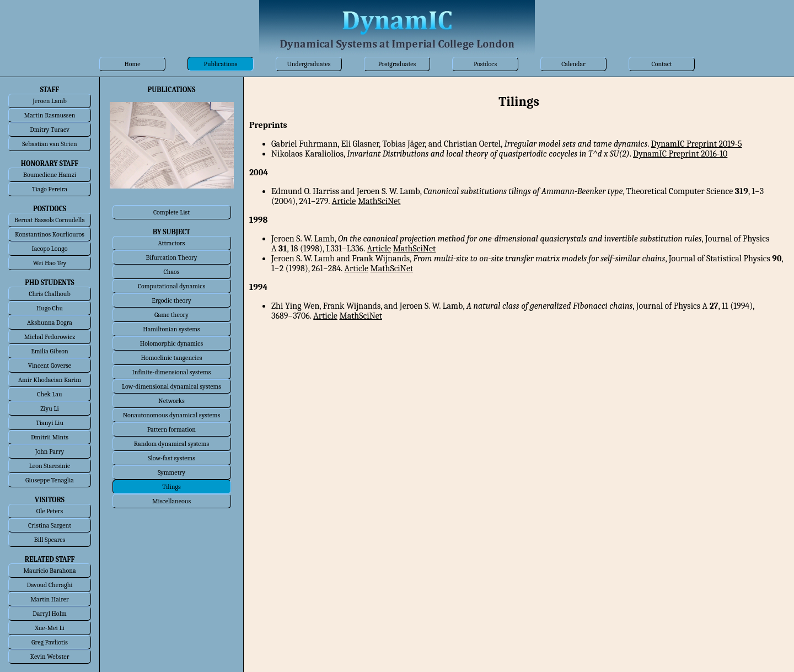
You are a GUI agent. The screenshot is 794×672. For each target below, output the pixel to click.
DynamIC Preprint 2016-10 (680, 154)
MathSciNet (379, 201)
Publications (221, 64)
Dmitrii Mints (50, 437)
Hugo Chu (50, 308)
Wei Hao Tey (50, 263)
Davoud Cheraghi (49, 585)
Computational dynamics (171, 286)
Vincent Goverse (50, 365)
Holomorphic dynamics (171, 343)
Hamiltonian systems (171, 329)
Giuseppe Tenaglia (50, 480)
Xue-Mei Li (50, 628)
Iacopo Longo (50, 249)
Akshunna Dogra (50, 322)
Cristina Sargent (50, 525)
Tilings (171, 487)
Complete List (171, 212)
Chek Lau (49, 394)
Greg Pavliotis (50, 642)
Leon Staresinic (50, 466)
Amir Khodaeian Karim (50, 380)
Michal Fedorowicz (50, 337)
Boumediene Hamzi (50, 175)
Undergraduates (309, 64)
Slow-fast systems (171, 458)
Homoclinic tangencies (172, 358)
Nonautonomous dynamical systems (172, 415)
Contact (661, 64)
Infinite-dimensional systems (172, 372)
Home (132, 64)
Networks (171, 401)
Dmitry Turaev (50, 130)
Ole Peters (50, 511)
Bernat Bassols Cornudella (50, 220)
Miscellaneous (171, 501)
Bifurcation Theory (171, 257)
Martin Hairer (50, 599)
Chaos (172, 272)
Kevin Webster (50, 657)
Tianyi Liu (50, 423)
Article (344, 201)
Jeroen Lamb (50, 101)
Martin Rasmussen (50, 115)
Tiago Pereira (50, 189)
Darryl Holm (49, 614)
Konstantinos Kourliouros (50, 234)
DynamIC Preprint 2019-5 (697, 144)
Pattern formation (171, 429)
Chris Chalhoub (49, 294)
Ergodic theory (171, 300)
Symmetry (171, 472)
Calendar (573, 64)
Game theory (171, 315)
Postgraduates (397, 64)
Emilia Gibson (50, 351)
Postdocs (485, 64)
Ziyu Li (49, 408)
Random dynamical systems (171, 444)
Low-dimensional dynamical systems (171, 386)
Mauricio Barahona (49, 571)
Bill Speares (50, 540)
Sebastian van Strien (49, 144)
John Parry (50, 451)
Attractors (171, 243)
